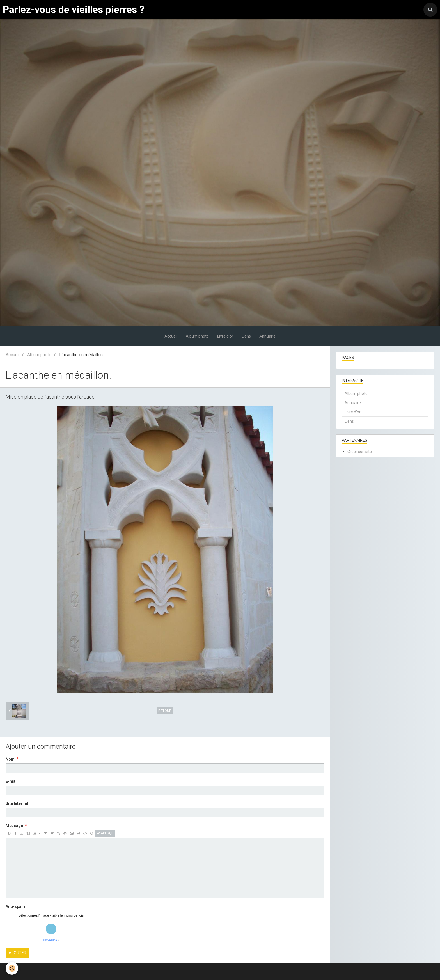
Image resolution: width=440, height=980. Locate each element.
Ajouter (18, 953)
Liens (246, 336)
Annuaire (267, 336)
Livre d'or (225, 336)
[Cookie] (12, 968)
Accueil (171, 336)
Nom (10, 759)
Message (14, 826)
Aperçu (105, 833)
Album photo (197, 336)
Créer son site (360, 452)
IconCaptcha (50, 940)
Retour (165, 711)
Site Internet (17, 803)
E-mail (12, 781)
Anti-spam (15, 906)
